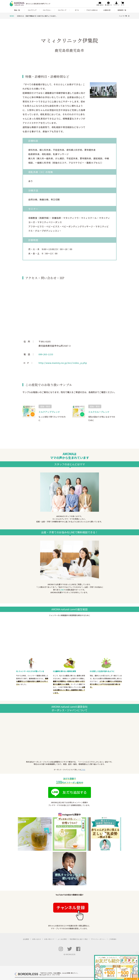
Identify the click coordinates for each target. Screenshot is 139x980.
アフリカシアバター (53, 963)
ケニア (92, 967)
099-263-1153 (46, 354)
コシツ (30, 958)
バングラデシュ (88, 963)
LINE (62, 590)
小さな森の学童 (95, 953)
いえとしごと (40, 955)
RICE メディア (87, 947)
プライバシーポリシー (98, 905)
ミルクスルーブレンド (99, 412)
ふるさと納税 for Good (109, 947)
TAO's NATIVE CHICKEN (36, 967)
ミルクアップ (32, 10)
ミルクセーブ (62, 10)
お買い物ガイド (49, 905)
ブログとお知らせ (92, 10)
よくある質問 (62, 905)
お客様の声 (107, 10)
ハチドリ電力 (54, 947)
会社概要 (26, 905)
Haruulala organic (34, 965)
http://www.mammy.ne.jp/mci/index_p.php (63, 363)
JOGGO (38, 963)
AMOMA (31, 963)
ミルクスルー (47, 10)
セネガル (86, 967)
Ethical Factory (46, 965)
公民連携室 (86, 955)
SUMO (49, 955)
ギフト (77, 10)
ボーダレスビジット (47, 953)
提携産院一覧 (122, 10)
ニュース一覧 (124, 16)
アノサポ (39, 950)
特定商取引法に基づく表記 (79, 905)
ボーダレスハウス (33, 953)
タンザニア (86, 965)
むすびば (58, 953)
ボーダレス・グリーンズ (90, 950)
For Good (97, 947)
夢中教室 (86, 953)
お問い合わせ (36, 905)
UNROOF (31, 955)
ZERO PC (31, 950)
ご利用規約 (113, 905)
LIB (44, 963)
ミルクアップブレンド (49, 412)
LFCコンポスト (43, 947)
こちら (83, 770)
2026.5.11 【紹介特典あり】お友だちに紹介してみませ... (37, 16)
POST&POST (32, 947)
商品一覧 (17, 10)
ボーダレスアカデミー (89, 958)
